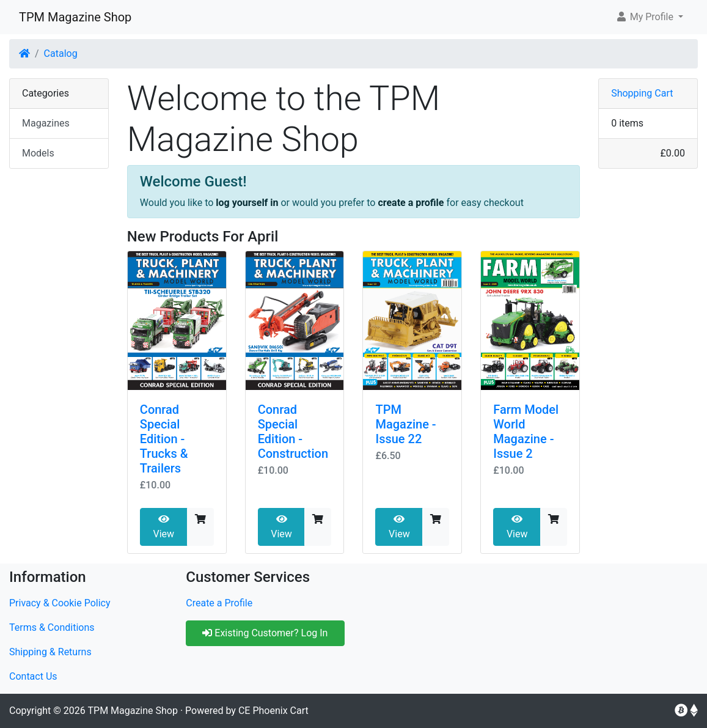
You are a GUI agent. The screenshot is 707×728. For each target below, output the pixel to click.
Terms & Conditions (52, 627)
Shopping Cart (642, 93)
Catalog (61, 53)
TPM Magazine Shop (75, 17)
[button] (649, 17)
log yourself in (247, 203)
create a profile (411, 203)
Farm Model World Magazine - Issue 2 (526, 432)
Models (38, 153)
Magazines (46, 123)
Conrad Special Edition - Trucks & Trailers (164, 439)
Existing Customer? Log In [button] (265, 633)
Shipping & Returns (50, 652)
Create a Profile (219, 603)
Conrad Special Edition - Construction (293, 432)
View (163, 527)
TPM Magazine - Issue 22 (405, 424)
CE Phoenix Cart (273, 711)
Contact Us (33, 676)
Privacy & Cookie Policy (60, 603)
